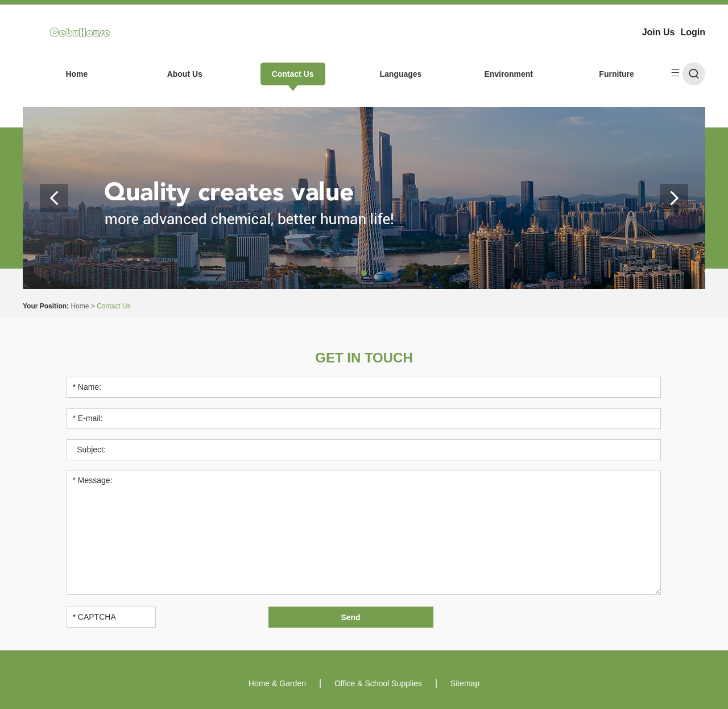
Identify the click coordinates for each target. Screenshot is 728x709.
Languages (400, 74)
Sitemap (465, 683)
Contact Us (293, 74)
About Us (185, 74)
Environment (508, 74)
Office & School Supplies (378, 683)
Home (76, 74)
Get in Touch (364, 358)
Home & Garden (277, 683)
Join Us (659, 32)
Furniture (616, 74)
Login (693, 32)
